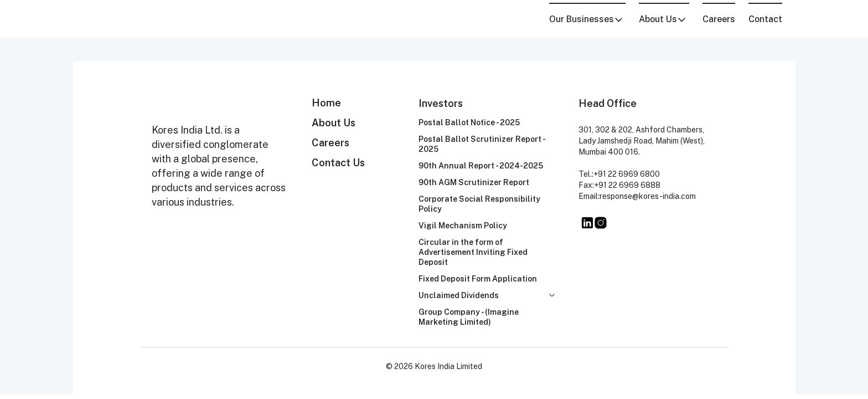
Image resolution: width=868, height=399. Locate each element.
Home (326, 103)
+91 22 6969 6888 (627, 185)
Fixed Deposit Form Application (478, 279)
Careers (719, 19)
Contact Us (338, 163)
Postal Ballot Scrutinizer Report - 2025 (482, 144)
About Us (334, 123)
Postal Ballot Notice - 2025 (469, 122)
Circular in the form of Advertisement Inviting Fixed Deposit (473, 252)
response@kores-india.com (648, 196)
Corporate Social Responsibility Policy (479, 204)
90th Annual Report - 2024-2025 (481, 166)
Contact (765, 19)
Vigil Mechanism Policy (463, 226)
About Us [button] (663, 19)
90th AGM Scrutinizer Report (474, 182)
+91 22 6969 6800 (627, 174)
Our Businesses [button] (586, 19)
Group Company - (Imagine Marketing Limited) (469, 317)
